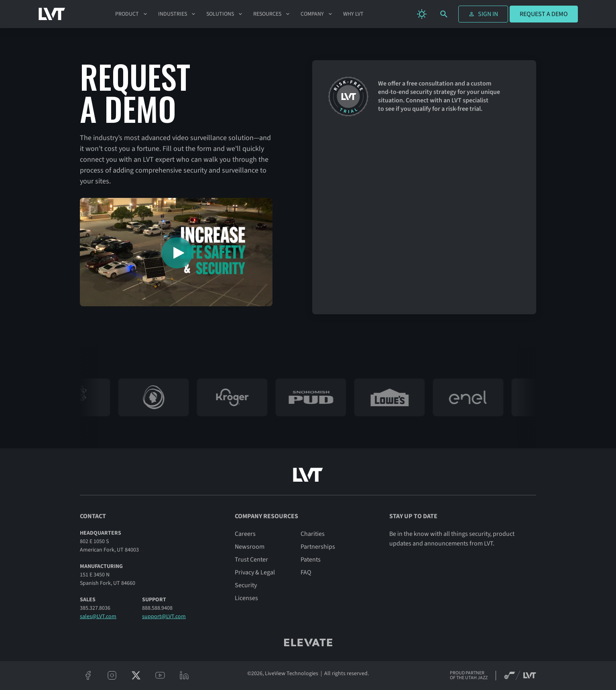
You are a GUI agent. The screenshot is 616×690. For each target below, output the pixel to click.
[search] (444, 14)
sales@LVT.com (98, 617)
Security (246, 585)
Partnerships (318, 547)
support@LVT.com (164, 617)
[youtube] (160, 676)
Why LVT (353, 14)
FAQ (306, 572)
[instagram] (112, 676)
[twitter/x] (136, 676)
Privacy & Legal (255, 572)
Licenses (246, 598)
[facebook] (88, 676)
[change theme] (422, 14)
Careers (245, 534)
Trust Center (251, 560)
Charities (313, 534)
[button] (132, 14)
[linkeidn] (184, 676)
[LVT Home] (52, 14)
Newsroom (250, 547)
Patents (311, 560)
